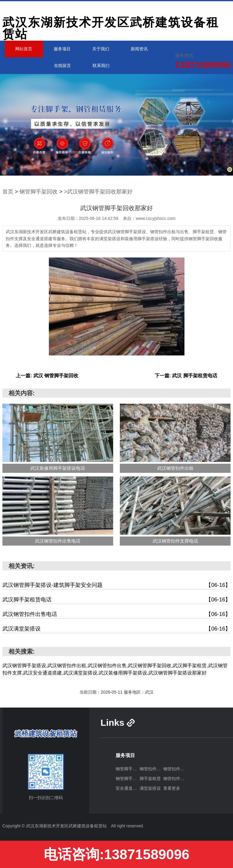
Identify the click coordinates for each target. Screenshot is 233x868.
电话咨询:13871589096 (117, 854)
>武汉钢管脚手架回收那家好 (98, 192)
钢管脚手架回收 (39, 192)
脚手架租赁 (150, 779)
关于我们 (101, 49)
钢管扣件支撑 (175, 779)
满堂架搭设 (150, 788)
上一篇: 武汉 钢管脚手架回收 (47, 376)
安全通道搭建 (127, 788)
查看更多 (172, 788)
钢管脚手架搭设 (127, 769)
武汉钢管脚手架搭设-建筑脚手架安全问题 (117, 585)
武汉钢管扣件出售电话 (117, 614)
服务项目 (62, 49)
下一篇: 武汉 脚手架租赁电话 (186, 376)
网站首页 (24, 49)
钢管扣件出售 (175, 769)
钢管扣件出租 (151, 769)
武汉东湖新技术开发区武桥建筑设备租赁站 (111, 28)
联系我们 (101, 66)
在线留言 (62, 66)
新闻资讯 (139, 49)
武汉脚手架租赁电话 (117, 600)
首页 (8, 192)
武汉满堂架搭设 (117, 629)
